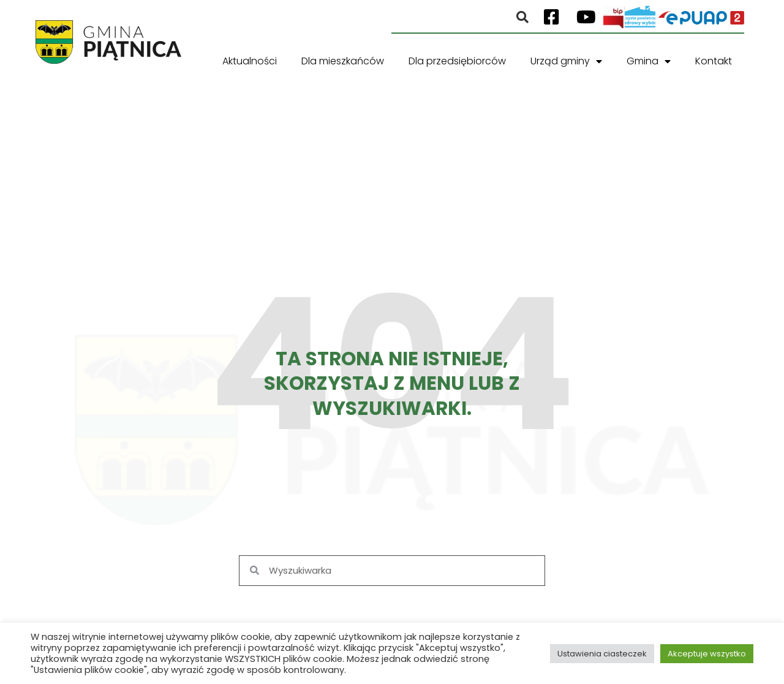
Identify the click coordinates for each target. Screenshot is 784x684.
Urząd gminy (566, 61)
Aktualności (250, 61)
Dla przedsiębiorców (457, 61)
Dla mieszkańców (343, 61)
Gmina (649, 61)
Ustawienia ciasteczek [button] (602, 654)
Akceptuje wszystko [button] (707, 654)
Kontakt (714, 61)
